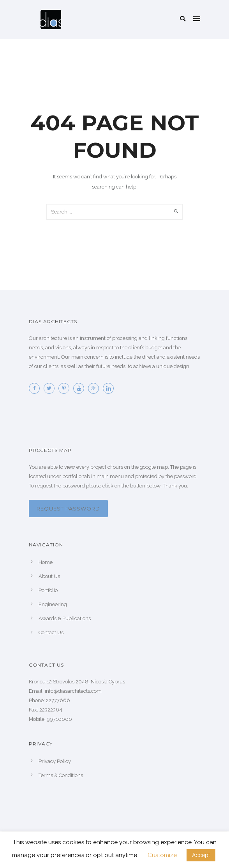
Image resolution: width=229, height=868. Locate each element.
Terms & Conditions (61, 775)
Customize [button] (162, 855)
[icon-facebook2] (36, 388)
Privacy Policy (55, 761)
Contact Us (51, 632)
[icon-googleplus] (95, 388)
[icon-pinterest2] (66, 388)
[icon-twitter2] (51, 388)
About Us (49, 576)
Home (46, 562)
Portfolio (48, 590)
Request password (68, 509)
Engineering (53, 604)
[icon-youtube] (81, 388)
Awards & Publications (65, 618)
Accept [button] (201, 855)
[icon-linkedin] (110, 388)
